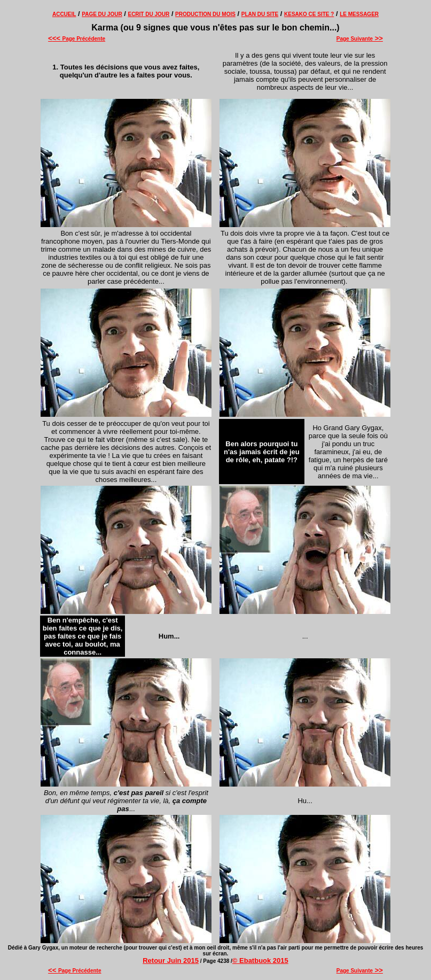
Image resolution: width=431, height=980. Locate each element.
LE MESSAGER (359, 14)
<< (57, 38)
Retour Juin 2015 (171, 960)
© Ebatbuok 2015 (260, 960)
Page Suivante (360, 39)
